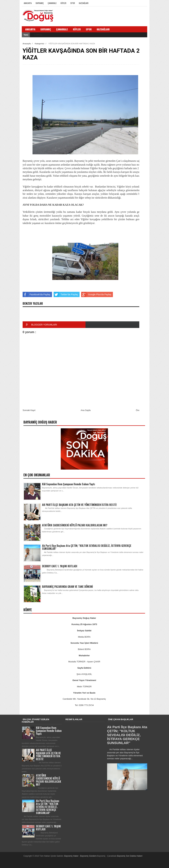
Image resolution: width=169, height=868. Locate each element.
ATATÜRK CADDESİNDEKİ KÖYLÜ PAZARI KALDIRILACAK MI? (75, 525)
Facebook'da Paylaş (36, 294)
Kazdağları (84, 3)
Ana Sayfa (86, 410)
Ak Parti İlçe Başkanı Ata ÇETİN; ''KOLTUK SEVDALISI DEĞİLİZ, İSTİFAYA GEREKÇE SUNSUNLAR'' (87, 547)
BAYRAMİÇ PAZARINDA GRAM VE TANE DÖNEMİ (68, 587)
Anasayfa (28, 3)
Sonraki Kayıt (29, 410)
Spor (73, 3)
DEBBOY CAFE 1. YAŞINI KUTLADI (60, 566)
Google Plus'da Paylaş (96, 294)
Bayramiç (40, 3)
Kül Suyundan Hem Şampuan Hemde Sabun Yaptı (69, 484)
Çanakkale (52, 3)
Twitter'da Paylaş (66, 294)
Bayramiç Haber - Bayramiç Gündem (81, 856)
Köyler (63, 3)
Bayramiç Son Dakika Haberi (130, 856)
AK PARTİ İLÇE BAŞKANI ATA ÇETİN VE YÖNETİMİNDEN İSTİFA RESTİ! (79, 505)
